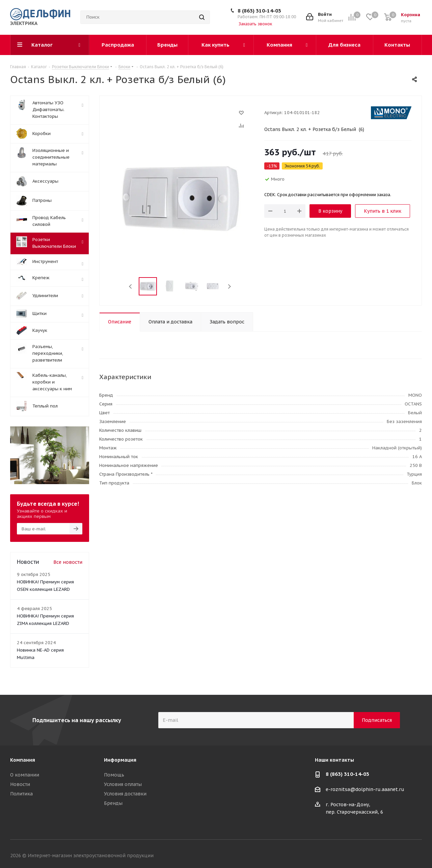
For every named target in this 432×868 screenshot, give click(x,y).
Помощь (114, 775)
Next (229, 286)
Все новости (68, 562)
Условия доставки (125, 794)
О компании (25, 775)
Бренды (113, 803)
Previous (131, 286)
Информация (120, 760)
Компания (23, 760)
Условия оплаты (123, 784)
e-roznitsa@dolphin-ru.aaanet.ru (365, 790)
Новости (20, 784)
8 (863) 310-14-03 (259, 11)
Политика (21, 794)
